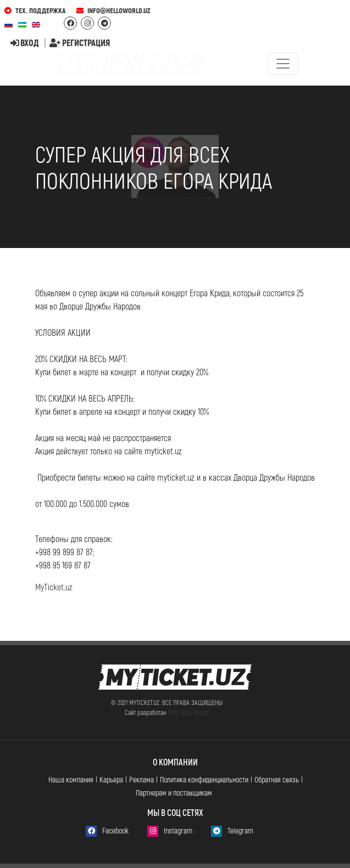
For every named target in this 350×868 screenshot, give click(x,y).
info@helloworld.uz (113, 10)
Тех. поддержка (35, 10)
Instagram (170, 831)
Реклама (141, 779)
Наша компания (71, 779)
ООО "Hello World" (188, 712)
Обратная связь (277, 779)
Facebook (107, 831)
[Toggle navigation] (283, 64)
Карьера (111, 779)
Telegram (232, 831)
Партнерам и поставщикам (174, 793)
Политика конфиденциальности (204, 779)
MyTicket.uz (54, 587)
